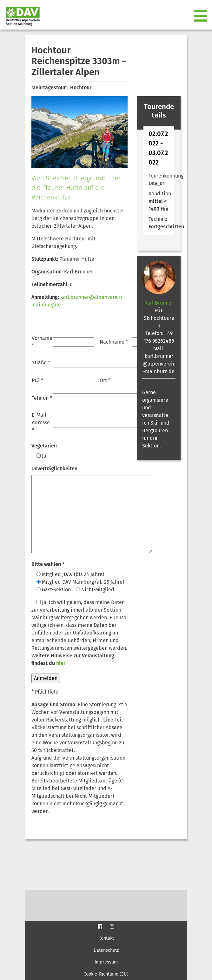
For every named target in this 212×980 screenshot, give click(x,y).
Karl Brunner (159, 303)
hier (61, 663)
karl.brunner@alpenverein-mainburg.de (159, 364)
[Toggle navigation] (201, 16)
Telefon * (42, 398)
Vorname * (42, 342)
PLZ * (37, 380)
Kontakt (106, 938)
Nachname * (114, 342)
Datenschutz (106, 950)
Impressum (106, 962)
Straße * (41, 362)
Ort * (105, 380)
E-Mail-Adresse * (41, 423)
